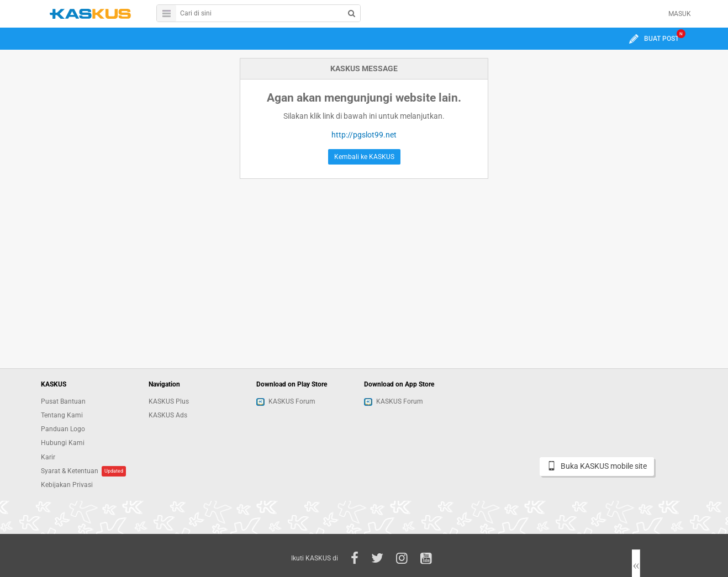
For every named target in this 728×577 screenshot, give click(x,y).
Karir (48, 457)
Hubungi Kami (63, 443)
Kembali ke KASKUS (364, 157)
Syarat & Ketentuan (70, 471)
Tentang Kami (62, 415)
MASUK (680, 14)
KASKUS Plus (169, 401)
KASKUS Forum (286, 401)
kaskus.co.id (90, 14)
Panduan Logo (63, 429)
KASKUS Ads (168, 415)
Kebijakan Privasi (67, 485)
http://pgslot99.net (364, 135)
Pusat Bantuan (63, 401)
